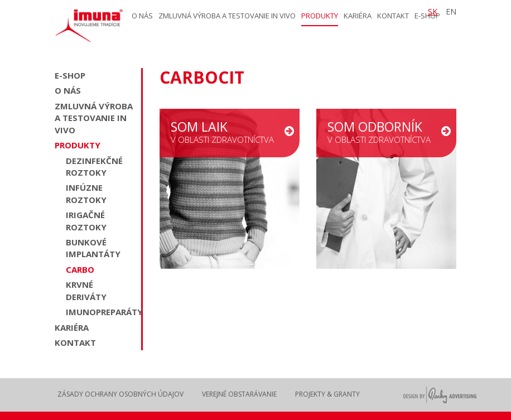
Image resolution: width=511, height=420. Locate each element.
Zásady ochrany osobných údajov (120, 394)
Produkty (320, 16)
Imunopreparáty (101, 312)
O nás (142, 16)
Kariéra (358, 16)
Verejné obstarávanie (239, 394)
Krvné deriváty (86, 290)
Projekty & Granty (327, 394)
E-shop (70, 75)
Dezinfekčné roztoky (94, 166)
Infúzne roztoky (86, 193)
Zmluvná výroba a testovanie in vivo (227, 16)
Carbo (80, 269)
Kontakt (393, 16)
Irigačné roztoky (86, 221)
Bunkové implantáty (93, 248)
